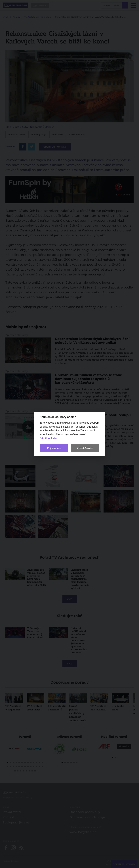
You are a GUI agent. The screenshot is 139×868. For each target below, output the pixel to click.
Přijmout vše (54, 448)
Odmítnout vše (48, 438)
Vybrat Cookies (85, 448)
